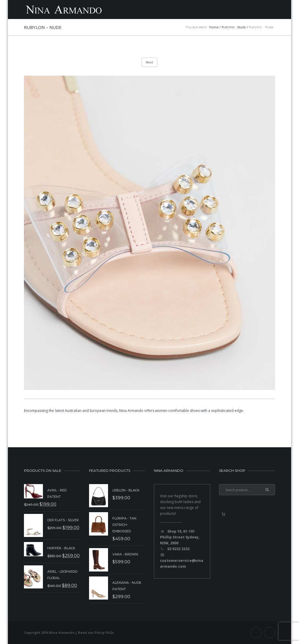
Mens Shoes (179, 28)
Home (80, 28)
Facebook (256, 633)
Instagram (270, 633)
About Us (229, 28)
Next (149, 62)
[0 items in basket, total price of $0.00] (223, 514)
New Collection (111, 28)
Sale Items (148, 28)
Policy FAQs (104, 632)
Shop (205, 28)
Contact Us (259, 28)
